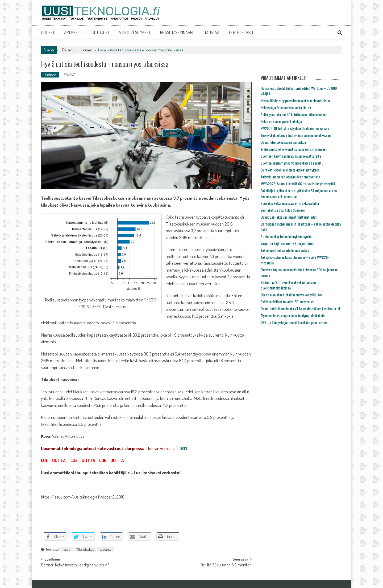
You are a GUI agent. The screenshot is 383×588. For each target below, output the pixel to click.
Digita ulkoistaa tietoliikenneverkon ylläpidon (292, 295)
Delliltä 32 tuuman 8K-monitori (226, 565)
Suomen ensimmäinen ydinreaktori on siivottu (292, 163)
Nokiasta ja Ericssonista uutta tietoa (286, 107)
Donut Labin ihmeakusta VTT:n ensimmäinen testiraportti (300, 309)
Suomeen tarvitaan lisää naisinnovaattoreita (291, 156)
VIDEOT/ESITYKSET (135, 32)
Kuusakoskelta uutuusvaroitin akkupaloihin (290, 203)
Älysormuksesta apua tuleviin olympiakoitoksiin (293, 315)
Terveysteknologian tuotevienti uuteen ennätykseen (296, 135)
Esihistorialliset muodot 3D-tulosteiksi (288, 302)
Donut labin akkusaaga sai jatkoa (283, 142)
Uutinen (86, 50)
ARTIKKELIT (73, 32)
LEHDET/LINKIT (241, 32)
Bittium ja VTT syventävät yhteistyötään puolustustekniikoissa (288, 285)
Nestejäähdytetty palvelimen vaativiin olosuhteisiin (295, 101)
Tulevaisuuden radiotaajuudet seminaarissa (290, 177)
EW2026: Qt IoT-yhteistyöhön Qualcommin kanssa (295, 128)
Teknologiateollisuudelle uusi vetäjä (285, 250)
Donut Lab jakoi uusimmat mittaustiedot (289, 217)
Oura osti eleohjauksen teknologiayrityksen (290, 170)
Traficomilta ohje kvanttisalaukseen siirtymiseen (294, 149)
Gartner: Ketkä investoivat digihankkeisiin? (75, 565)
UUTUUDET (101, 32)
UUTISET (48, 32)
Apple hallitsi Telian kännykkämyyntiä (286, 236)
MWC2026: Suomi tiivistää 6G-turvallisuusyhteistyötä (298, 184)
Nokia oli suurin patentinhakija (281, 121)
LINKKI (182, 448)
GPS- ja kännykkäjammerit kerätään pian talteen (294, 322)
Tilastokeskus (85, 549)
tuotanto (106, 549)
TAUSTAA (212, 32)
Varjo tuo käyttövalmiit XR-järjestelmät (288, 243)
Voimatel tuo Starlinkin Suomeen (283, 210)
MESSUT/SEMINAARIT (178, 32)
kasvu (66, 549)
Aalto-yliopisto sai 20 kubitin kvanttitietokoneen (294, 114)
